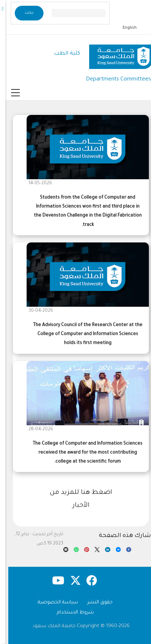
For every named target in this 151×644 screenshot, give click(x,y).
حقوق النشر (95, 603)
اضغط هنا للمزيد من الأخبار (75, 499)
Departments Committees (113, 80)
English (124, 28)
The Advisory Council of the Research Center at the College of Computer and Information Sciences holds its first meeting (82, 334)
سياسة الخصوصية (52, 603)
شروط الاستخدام (70, 613)
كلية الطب (62, 54)
